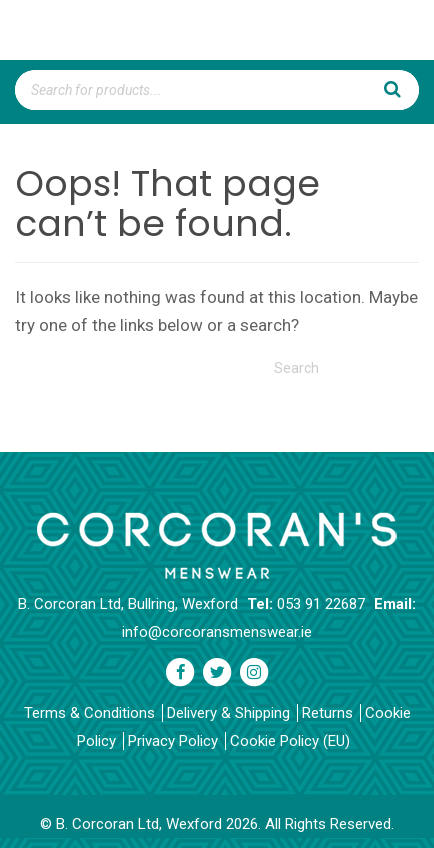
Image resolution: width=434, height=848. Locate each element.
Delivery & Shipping (228, 713)
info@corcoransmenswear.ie (217, 632)
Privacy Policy (173, 741)
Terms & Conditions (89, 713)
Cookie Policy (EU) (290, 741)
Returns (327, 713)
